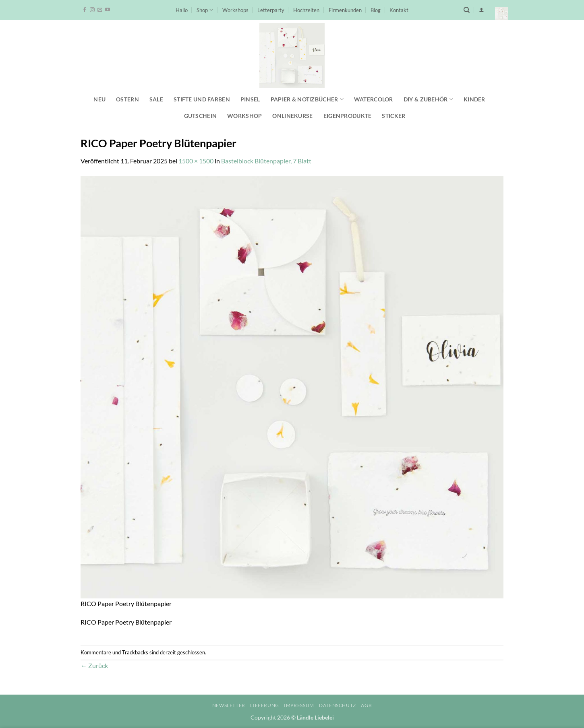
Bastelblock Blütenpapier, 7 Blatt (266, 161)
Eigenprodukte (348, 116)
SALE (156, 99)
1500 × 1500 (196, 161)
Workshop (244, 116)
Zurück (94, 665)
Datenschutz (338, 705)
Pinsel (250, 99)
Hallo (182, 10)
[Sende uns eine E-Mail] (100, 10)
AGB (366, 705)
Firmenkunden (345, 10)
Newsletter (229, 705)
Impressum (299, 705)
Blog (376, 10)
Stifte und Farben (202, 99)
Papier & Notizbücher (307, 99)
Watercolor (374, 99)
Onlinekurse (292, 116)
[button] (481, 10)
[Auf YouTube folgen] (108, 10)
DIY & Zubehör (428, 99)
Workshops (235, 10)
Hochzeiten (306, 10)
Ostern (127, 99)
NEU (99, 99)
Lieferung (265, 705)
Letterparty (271, 10)
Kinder (474, 99)
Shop (205, 10)
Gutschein (201, 116)
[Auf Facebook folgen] (85, 10)
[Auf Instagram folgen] (92, 10)
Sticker (393, 116)
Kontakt (399, 10)
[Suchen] (467, 10)
